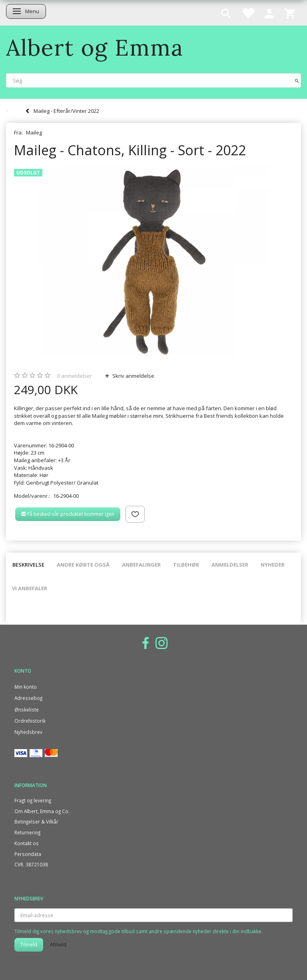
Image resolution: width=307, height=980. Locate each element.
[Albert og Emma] (95, 47)
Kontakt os (27, 843)
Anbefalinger (141, 565)
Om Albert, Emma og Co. (42, 811)
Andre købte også (83, 565)
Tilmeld (29, 945)
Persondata (28, 854)
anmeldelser (75, 376)
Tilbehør (186, 565)
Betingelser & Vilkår (36, 822)
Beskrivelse (28, 565)
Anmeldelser (230, 565)
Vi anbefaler (30, 588)
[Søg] (297, 80)
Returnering (27, 832)
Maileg (34, 132)
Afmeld (58, 945)
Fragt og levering (33, 800)
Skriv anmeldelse (133, 376)
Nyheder (273, 565)
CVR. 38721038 (31, 864)
